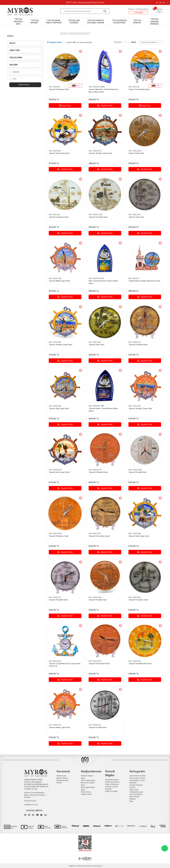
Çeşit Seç (69, 105)
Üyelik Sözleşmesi (112, 782)
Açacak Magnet (136, 794)
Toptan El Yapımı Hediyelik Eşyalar (75, 33)
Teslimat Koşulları (112, 780)
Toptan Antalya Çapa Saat (100, 153)
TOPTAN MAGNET (35, 21)
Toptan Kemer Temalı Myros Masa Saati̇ (103, 410)
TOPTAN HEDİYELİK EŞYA (18, 22)
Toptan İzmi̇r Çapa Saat (59, 153)
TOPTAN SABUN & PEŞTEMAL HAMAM (96, 21)
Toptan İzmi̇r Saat (136, 153)
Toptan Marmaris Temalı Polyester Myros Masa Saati (103, 91)
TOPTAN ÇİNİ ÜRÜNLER (74, 21)
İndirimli (14, 72)
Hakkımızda (61, 776)
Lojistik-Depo (86, 794)
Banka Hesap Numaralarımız (62, 779)
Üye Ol (131, 9)
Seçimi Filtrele (25, 85)
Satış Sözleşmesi (112, 784)
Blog (131, 801)
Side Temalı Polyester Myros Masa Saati (103, 282)
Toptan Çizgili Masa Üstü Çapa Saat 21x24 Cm (65, 665)
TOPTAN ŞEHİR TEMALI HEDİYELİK (54, 21)
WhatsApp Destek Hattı (165, 848)
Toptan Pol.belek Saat (98, 217)
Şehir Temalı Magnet (134, 798)
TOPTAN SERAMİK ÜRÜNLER (154, 22)
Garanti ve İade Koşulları (111, 788)
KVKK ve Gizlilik (111, 791)
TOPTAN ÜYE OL (142, 9)
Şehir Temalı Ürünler (138, 776)
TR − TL (162, 2)
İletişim (59, 783)
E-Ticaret (77, 866)
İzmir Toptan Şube (88, 780)
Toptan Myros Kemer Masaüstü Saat (144, 281)
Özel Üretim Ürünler (137, 778)
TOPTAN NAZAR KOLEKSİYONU (119, 21)
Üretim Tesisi (86, 792)
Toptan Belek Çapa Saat (59, 281)
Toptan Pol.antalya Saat (139, 89)
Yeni (13, 79)
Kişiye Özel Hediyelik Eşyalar (136, 791)
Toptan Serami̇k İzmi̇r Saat (140, 663)
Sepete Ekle (105, 105)
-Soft (71, 866)
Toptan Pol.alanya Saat (59, 89)
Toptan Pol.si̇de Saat (138, 472)
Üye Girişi (138, 13)
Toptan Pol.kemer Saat (59, 217)
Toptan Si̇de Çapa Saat (59, 408)
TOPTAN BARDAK (137, 21)
